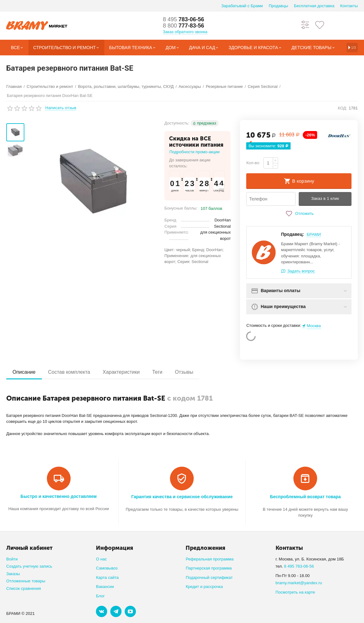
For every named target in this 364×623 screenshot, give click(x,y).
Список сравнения (24, 588)
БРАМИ (314, 234)
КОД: (342, 108)
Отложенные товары (26, 581)
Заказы (13, 574)
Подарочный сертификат (209, 577)
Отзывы (184, 372)
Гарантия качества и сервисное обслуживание (182, 497)
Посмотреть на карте (295, 592)
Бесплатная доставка (314, 6)
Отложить (299, 214)
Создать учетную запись (29, 566)
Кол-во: (253, 163)
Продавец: (292, 234)
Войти (12, 559)
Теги (157, 372)
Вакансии (105, 587)
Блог (100, 596)
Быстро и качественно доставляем (59, 496)
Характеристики (121, 372)
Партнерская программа (209, 568)
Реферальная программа (209, 559)
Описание (24, 372)
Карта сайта (107, 577)
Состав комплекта (69, 372)
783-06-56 (183, 19)
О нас (101, 559)
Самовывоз (107, 568)
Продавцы (278, 6)
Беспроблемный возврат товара (305, 497)
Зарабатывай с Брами (242, 6)
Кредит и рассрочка (204, 587)
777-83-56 (183, 26)
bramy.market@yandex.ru (299, 583)
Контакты (349, 6)
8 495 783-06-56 (299, 566)
